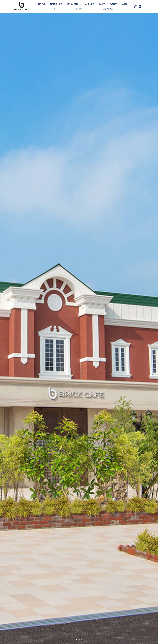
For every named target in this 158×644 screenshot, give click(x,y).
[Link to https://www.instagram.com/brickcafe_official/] (136, 7)
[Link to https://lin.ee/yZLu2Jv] (140, 7)
